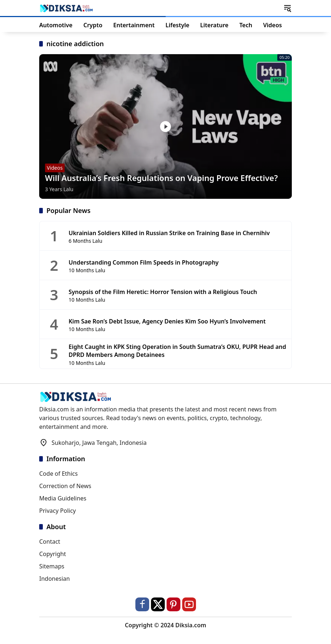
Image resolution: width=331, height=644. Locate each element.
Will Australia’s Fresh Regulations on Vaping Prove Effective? (161, 178)
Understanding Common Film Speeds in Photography (144, 262)
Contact (50, 542)
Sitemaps (52, 566)
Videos (55, 168)
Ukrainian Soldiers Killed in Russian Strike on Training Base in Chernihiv (169, 233)
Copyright (53, 554)
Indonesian (54, 579)
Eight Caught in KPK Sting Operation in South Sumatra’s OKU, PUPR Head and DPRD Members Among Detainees (177, 351)
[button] (287, 8)
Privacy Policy (58, 511)
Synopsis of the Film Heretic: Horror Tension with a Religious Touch (163, 292)
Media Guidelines (63, 498)
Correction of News (65, 486)
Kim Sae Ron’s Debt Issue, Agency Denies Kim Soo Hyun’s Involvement (167, 321)
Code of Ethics (58, 474)
